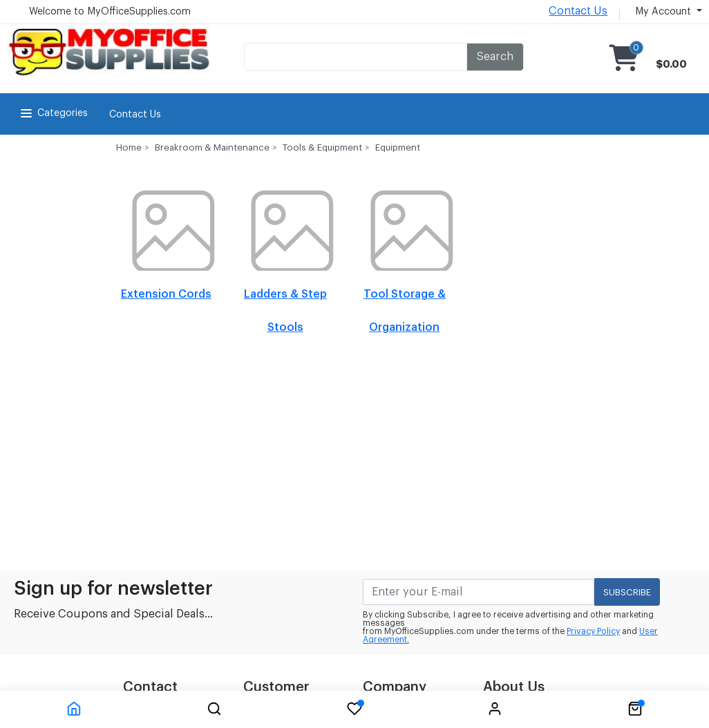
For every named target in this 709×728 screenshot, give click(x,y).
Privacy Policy (593, 631)
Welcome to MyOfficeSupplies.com (110, 12)
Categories (53, 113)
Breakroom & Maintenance (212, 147)
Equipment (398, 147)
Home (129, 147)
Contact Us (578, 11)
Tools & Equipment (322, 147)
